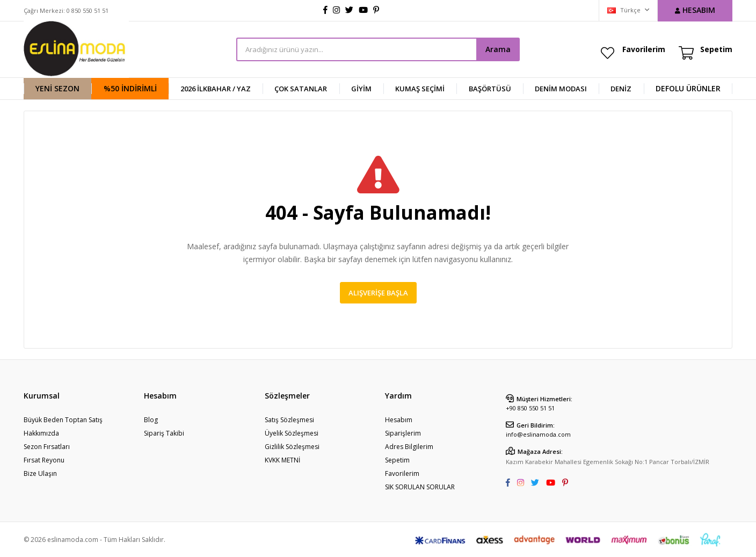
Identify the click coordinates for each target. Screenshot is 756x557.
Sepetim (397, 460)
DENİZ (621, 89)
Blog (151, 420)
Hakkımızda (41, 433)
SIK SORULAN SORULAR (420, 487)
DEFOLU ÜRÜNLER (688, 88)
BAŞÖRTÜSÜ (490, 89)
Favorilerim (644, 49)
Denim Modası (561, 89)
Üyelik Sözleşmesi (292, 433)
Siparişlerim (403, 433)
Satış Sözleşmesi (289, 420)
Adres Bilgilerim (409, 447)
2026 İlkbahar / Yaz (216, 89)
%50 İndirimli (130, 88)
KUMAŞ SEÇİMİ (420, 89)
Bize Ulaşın (40, 473)
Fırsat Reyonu (44, 460)
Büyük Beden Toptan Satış (63, 420)
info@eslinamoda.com (538, 434)
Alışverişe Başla (378, 293)
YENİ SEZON (57, 88)
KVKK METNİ (282, 460)
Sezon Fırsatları (47, 447)
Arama (498, 49)
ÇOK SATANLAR (301, 89)
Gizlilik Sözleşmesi (292, 447)
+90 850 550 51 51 (530, 408)
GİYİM (361, 89)
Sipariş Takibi (164, 433)
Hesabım (399, 420)
